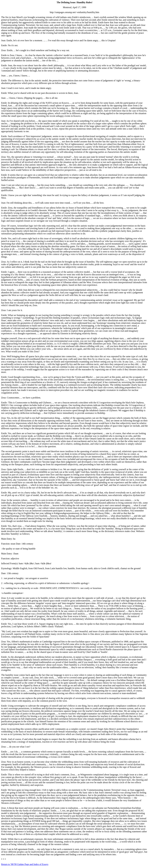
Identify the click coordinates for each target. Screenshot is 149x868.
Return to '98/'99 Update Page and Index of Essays (25, 864)
